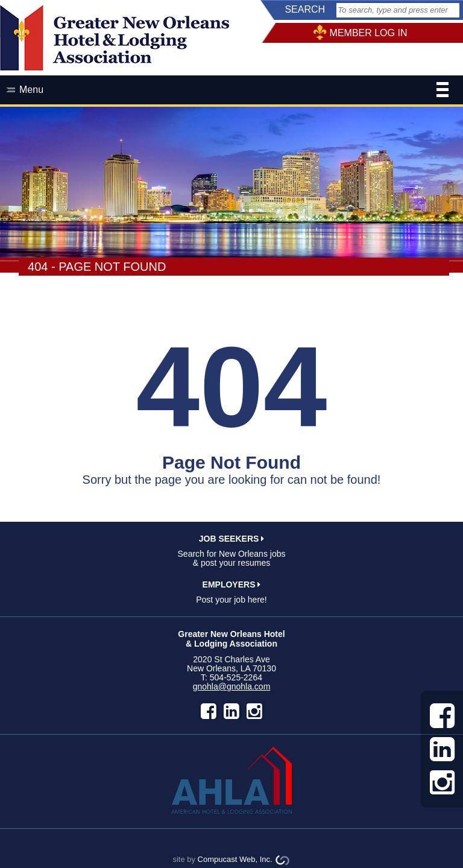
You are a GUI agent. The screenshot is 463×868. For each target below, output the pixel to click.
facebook (209, 711)
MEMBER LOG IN (369, 33)
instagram (254, 711)
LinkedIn (231, 711)
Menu (234, 91)
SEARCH (305, 9)
